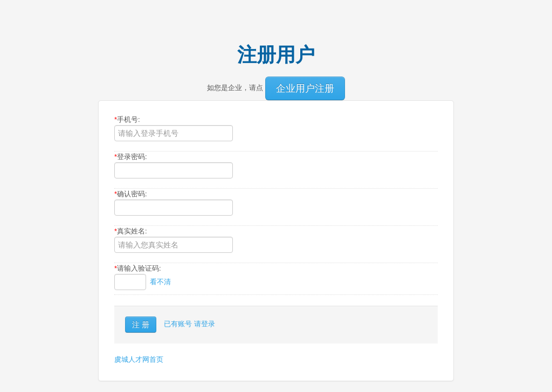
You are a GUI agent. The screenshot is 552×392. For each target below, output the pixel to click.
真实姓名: (131, 231)
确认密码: (131, 194)
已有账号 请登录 (189, 324)
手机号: (127, 119)
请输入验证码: (138, 268)
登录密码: (131, 157)
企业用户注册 (305, 88)
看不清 (160, 282)
